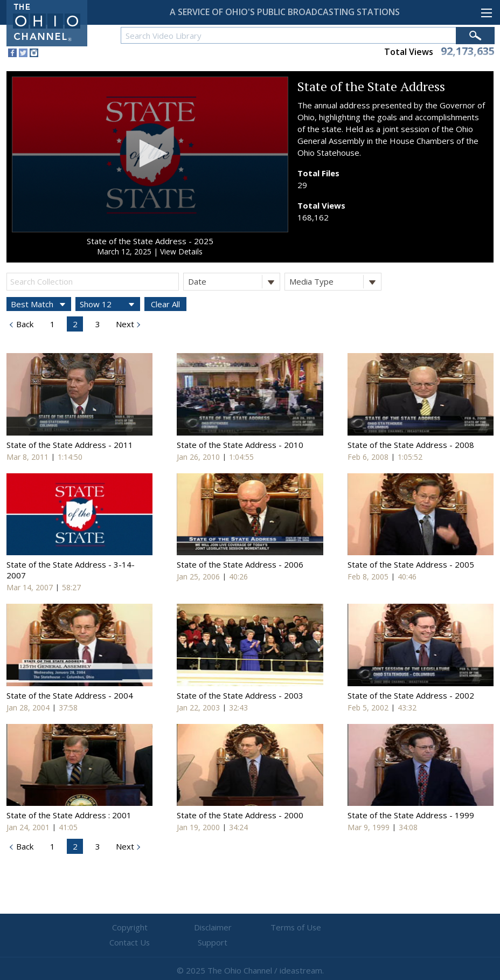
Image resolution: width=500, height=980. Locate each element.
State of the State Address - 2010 (240, 445)
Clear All (165, 304)
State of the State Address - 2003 (240, 695)
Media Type (335, 282)
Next (124, 324)
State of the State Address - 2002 (411, 695)
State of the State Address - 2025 (150, 241)
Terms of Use (250, 928)
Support (380, 928)
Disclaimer (186, 928)
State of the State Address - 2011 (70, 445)
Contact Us (315, 928)
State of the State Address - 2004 (70, 695)
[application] (150, 154)
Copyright (121, 928)
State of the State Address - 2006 (240, 564)
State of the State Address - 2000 (240, 815)
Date (234, 282)
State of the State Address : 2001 (69, 815)
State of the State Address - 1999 (411, 815)
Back (24, 324)
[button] (150, 153)
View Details (181, 251)
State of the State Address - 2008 (411, 445)
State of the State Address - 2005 (411, 564)
